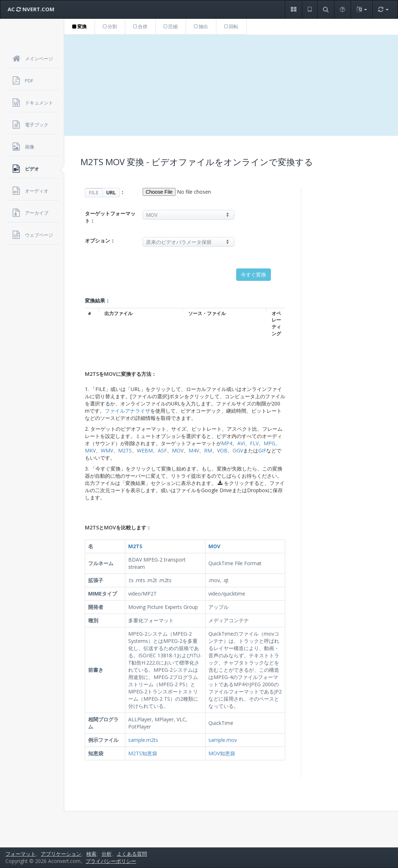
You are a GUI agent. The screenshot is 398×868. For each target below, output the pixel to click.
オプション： (100, 240)
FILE (94, 192)
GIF (262, 450)
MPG (269, 443)
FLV (254, 443)
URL (111, 192)
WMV (107, 450)
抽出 (201, 26)
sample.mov (223, 740)
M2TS (125, 450)
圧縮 (171, 26)
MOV (178, 450)
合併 (140, 26)
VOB (222, 450)
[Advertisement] (231, 85)
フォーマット (21, 854)
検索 (91, 854)
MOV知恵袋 (222, 753)
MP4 (227, 443)
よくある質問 (132, 854)
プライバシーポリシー (111, 861)
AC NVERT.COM (31, 9)
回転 (231, 26)
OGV (238, 450)
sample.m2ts (143, 740)
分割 (110, 26)
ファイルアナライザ (127, 411)
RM (208, 450)
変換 (79, 26)
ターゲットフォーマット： (110, 217)
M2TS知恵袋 (143, 753)
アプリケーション (61, 854)
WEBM (145, 450)
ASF (162, 450)
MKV (90, 450)
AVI (241, 443)
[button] (293, 10)
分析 (107, 854)
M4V (194, 450)
